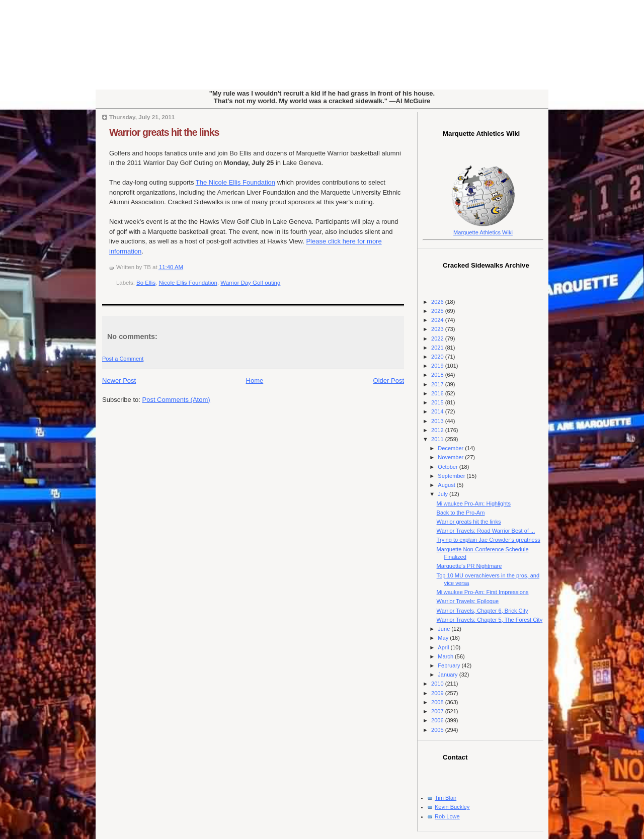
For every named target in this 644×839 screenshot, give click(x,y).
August (447, 485)
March (446, 656)
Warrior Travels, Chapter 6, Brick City (482, 611)
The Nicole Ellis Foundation (235, 182)
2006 (438, 720)
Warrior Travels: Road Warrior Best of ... (486, 531)
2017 (438, 384)
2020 (438, 357)
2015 (438, 402)
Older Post (389, 381)
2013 (438, 421)
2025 (438, 311)
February (450, 665)
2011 (438, 439)
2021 (438, 348)
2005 (438, 730)
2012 (438, 430)
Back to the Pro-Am (461, 513)
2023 (438, 329)
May (444, 638)
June (445, 629)
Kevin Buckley (452, 807)
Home (255, 381)
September (452, 476)
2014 (438, 411)
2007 (438, 711)
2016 (438, 393)
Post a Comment (123, 359)
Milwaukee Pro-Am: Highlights (474, 504)
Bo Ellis (146, 283)
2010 (438, 684)
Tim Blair (446, 798)
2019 (438, 366)
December (451, 448)
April (444, 647)
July (444, 494)
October (448, 467)
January (448, 675)
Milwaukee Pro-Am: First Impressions (483, 592)
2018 (438, 375)
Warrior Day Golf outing (250, 283)
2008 (438, 702)
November (451, 457)
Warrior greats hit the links (164, 132)
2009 (438, 693)
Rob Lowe (447, 816)
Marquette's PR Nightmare (469, 566)
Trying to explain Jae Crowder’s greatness (489, 540)
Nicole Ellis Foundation (188, 283)
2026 (438, 302)
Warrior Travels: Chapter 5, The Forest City (490, 620)
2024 (438, 320)
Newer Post (119, 381)
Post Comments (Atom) (176, 400)
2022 (438, 339)
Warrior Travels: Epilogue (468, 601)
